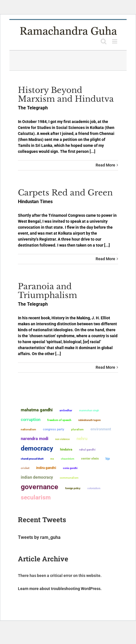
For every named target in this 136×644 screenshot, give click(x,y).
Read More (105, 165)
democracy (37, 448)
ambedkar (66, 410)
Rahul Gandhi (87, 450)
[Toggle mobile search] (104, 41)
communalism (69, 478)
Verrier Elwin (90, 459)
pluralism (77, 429)
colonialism (94, 488)
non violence (62, 439)
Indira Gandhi (46, 468)
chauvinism (68, 459)
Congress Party (54, 429)
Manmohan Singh (89, 410)
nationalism (28, 429)
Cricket (25, 468)
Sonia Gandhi (70, 468)
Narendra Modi (35, 439)
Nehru (82, 439)
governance (40, 487)
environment (101, 429)
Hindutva (66, 450)
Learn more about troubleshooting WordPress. (60, 589)
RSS (52, 459)
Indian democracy (37, 477)
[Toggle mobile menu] (115, 41)
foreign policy (73, 488)
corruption (31, 420)
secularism (36, 497)
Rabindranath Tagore (89, 420)
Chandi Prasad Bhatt (32, 459)
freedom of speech (59, 420)
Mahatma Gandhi (37, 410)
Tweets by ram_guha (39, 537)
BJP (108, 459)
